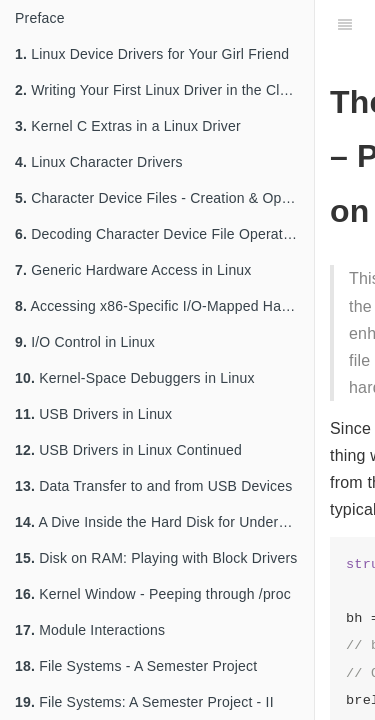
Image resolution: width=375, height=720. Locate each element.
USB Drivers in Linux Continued (128, 450)
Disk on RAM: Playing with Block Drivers (156, 558)
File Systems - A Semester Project (136, 666)
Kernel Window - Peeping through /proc (153, 594)
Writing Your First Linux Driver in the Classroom (164, 90)
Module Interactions (90, 630)
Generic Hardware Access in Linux (133, 270)
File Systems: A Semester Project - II (144, 702)
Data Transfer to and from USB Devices (153, 486)
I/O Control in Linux (85, 342)
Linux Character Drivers (99, 162)
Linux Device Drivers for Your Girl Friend (152, 54)
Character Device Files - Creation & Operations (164, 198)
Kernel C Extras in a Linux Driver (128, 126)
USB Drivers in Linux (93, 414)
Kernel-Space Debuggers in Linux (135, 378)
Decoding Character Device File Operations (162, 234)
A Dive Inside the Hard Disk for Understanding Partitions (164, 522)
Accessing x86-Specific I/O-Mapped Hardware (164, 306)
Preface (40, 18)
